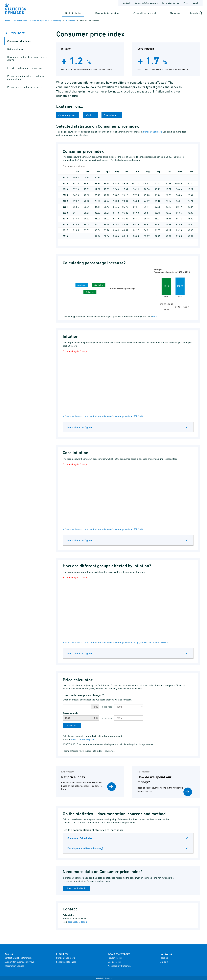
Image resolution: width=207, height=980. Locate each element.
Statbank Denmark (152, 132)
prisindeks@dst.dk (77, 922)
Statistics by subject (40, 21)
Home (7, 21)
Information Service (14, 966)
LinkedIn (164, 962)
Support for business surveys (19, 962)
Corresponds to (70, 713)
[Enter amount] (77, 707)
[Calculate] (72, 725)
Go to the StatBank (76, 888)
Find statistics (73, 13)
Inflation (89, 115)
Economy (57, 21)
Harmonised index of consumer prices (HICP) (27, 59)
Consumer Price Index (80, 838)
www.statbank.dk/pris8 (83, 739)
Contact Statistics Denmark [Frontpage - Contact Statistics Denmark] (146, 3)
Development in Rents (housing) (85, 848)
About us (175, 13)
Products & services (108, 13)
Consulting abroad (145, 13)
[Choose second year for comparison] (129, 718)
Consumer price (67, 115)
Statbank (127, 3)
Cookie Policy (114, 962)
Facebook (164, 958)
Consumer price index (19, 41)
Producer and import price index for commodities (26, 78)
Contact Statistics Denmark (18, 958)
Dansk (195, 3)
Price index (70, 21)
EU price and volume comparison (25, 68)
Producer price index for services (25, 87)
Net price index (15, 49)
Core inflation (111, 115)
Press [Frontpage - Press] (186, 3)
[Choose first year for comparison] (129, 707)
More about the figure (80, 427)
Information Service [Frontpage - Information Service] (171, 3)
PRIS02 (156, 317)
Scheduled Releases (66, 962)
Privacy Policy (115, 958)
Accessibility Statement (120, 966)
